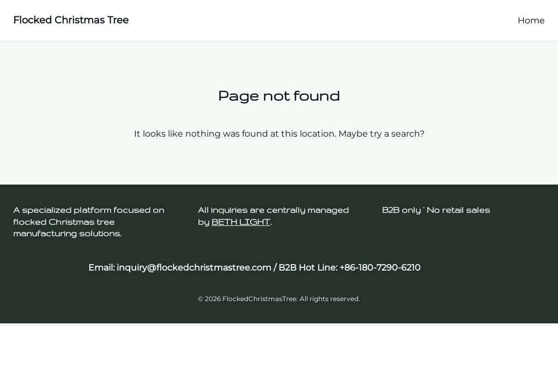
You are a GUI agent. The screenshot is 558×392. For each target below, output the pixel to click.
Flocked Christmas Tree (71, 20)
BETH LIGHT (241, 222)
